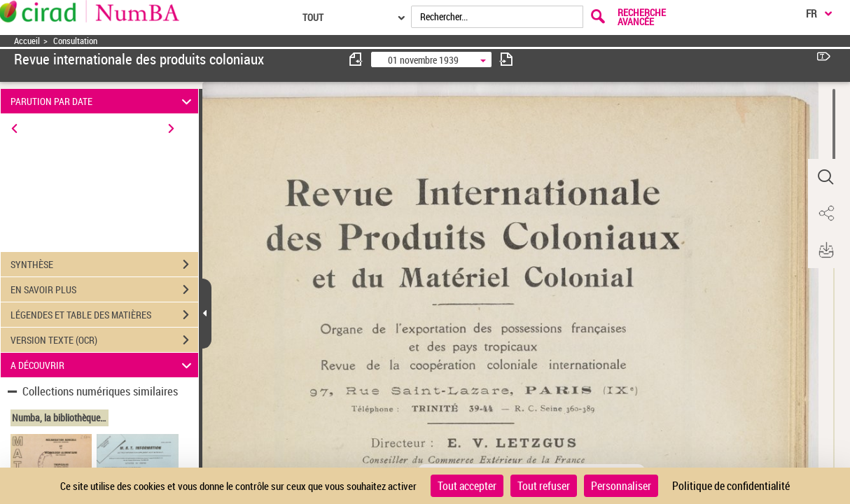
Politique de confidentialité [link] (731, 486)
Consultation (75, 41)
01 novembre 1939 (423, 60)
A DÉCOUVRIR (103, 365)
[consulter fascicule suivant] (506, 59)
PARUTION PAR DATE (103, 101)
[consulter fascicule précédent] (356, 59)
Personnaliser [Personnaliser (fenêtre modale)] (621, 486)
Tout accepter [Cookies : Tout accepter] (467, 486)
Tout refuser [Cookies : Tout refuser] (544, 486)
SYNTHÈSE (104, 265)
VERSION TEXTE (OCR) (104, 340)
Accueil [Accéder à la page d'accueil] (27, 41)
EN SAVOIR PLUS (104, 290)
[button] (825, 177)
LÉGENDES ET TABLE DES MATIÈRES (104, 315)
